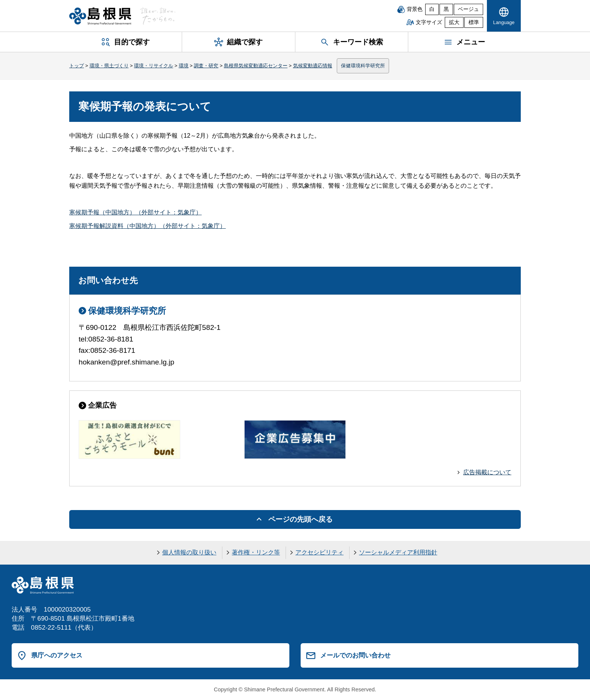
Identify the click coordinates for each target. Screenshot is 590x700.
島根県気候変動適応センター (256, 66)
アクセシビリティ (319, 552)
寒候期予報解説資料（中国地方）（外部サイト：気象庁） (147, 226)
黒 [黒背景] (446, 9)
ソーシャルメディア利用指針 (398, 552)
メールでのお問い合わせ (355, 655)
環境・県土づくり (109, 66)
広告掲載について (487, 472)
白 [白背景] (432, 9)
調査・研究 (206, 66)
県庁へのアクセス (57, 655)
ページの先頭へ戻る (300, 519)
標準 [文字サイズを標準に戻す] (474, 22)
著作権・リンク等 (256, 552)
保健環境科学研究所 (363, 66)
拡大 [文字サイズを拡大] (454, 22)
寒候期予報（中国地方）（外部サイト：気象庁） (135, 212)
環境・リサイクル (154, 66)
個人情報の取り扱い (189, 552)
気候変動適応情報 (313, 66)
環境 (184, 66)
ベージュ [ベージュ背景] (468, 9)
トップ (77, 66)
